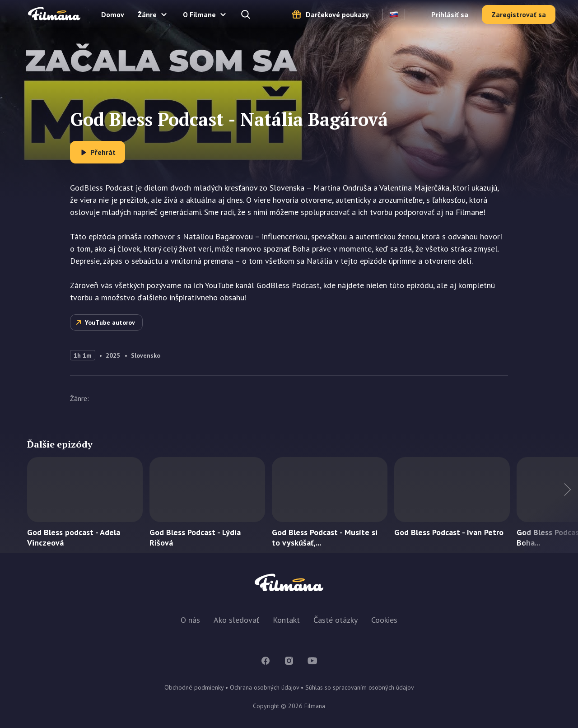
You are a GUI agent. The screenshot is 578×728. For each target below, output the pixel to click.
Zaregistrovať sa (519, 14)
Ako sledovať (236, 620)
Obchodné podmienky (194, 687)
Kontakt (286, 620)
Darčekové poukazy (337, 14)
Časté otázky (336, 620)
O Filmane (199, 14)
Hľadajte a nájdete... (247, 14)
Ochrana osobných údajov (264, 687)
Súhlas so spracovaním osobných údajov (360, 687)
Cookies (384, 620)
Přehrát (103, 152)
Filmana (54, 14)
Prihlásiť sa (450, 14)
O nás (190, 620)
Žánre (147, 14)
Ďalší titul (551, 505)
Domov (113, 14)
